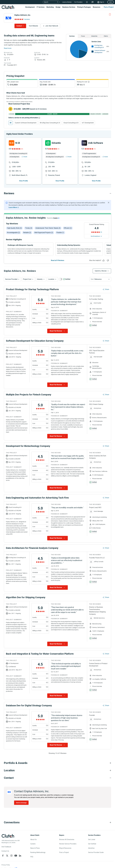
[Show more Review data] (57, 331)
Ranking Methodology (38, 852)
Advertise (91, 848)
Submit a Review (101, 271)
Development (30, 7)
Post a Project (109, 7)
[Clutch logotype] (8, 836)
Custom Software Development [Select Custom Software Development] (26, 123)
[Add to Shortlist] (110, 14)
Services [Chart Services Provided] (72, 36)
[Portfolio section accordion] (57, 763)
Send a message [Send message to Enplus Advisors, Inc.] (21, 803)
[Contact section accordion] (57, 778)
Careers (33, 844)
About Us (33, 840)
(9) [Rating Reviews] (101, 232)
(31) (95, 149)
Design (58, 7)
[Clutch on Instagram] (11, 856)
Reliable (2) (27, 233)
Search (46, 2)
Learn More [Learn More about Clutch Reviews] (13, 207)
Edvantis (56, 143)
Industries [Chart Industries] (94, 36)
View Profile (24, 181)
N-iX (18, 143)
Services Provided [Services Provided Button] (11, 279)
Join (110, 2)
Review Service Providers (68, 844)
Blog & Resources (65, 848)
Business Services (69, 7)
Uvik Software (96, 143)
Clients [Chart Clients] (106, 36)
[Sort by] (100, 279)
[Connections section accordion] (57, 822)
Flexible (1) (60, 233)
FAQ (32, 857)
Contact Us (5, 851)
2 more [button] (25, 157)
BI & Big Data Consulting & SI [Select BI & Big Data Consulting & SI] (50, 123)
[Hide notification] (109, 203)
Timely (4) (29, 228)
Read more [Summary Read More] (8, 48)
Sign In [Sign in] (102, 2)
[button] (12, 279)
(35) (22, 149)
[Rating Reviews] (19, 19)
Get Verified (92, 844)
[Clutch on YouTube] (16, 856)
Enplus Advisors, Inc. (23, 15)
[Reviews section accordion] (57, 193)
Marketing (50, 7)
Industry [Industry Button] (40, 279)
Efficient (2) (68, 228)
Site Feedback (6, 847)
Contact (19, 26)
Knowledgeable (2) (13, 233)
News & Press (35, 848)
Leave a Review (67, 2)
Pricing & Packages (84, 7)
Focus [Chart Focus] (83, 36)
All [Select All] (10, 123)
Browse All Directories (67, 840)
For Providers (78, 2)
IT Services (41, 7)
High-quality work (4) (14, 228)
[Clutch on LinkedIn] (20, 856)
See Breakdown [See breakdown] (95, 236)
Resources (97, 7)
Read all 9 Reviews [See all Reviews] (58, 260)
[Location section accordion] (57, 770)
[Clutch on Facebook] (3, 856)
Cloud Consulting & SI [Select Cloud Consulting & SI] (71, 123)
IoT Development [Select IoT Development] (88, 123)
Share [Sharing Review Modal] (107, 289)
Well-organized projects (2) (44, 233)
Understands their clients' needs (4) (48, 228)
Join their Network (52, 26)
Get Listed (92, 840)
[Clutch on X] (7, 856)
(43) (58, 149)
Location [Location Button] (51, 279)
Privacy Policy (6, 865)
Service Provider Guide (96, 852)
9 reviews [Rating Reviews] (27, 19)
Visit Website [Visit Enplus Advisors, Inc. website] (33, 26)
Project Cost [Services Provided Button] (27, 279)
